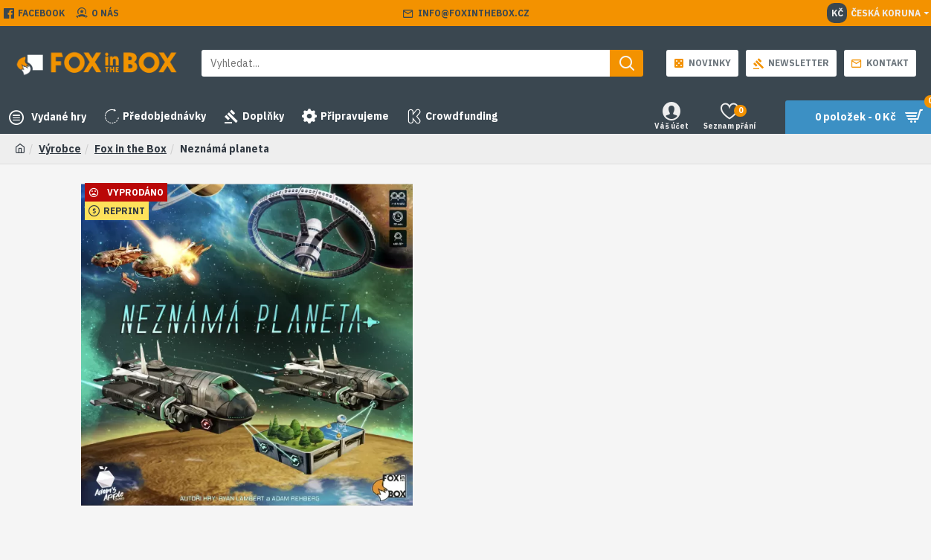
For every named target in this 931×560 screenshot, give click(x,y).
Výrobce (60, 149)
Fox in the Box (131, 149)
